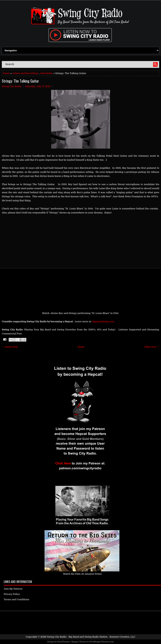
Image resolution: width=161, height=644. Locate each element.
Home (6, 73)
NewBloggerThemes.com (102, 642)
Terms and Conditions (16, 599)
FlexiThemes (63, 642)
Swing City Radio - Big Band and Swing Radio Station (77, 637)
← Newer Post (10, 347)
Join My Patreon (13, 589)
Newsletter (47, 73)
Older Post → (152, 347)
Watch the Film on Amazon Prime (82, 574)
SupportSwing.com (103, 321)
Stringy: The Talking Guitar (20, 81)
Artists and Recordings (25, 73)
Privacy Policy (12, 594)
